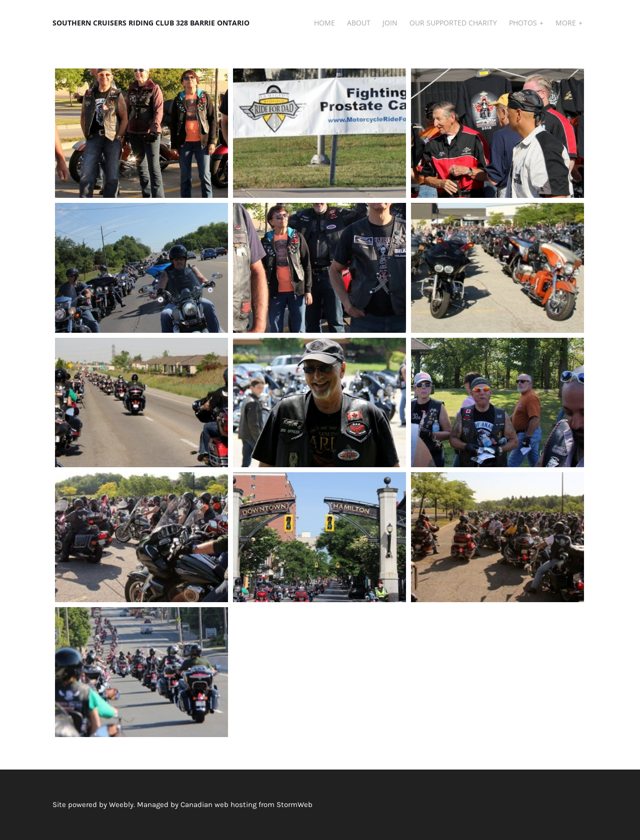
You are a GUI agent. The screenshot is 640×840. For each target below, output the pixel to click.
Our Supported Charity (453, 23)
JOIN (390, 23)
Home (324, 23)
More (567, 23)
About (359, 23)
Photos (524, 23)
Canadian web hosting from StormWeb (246, 805)
